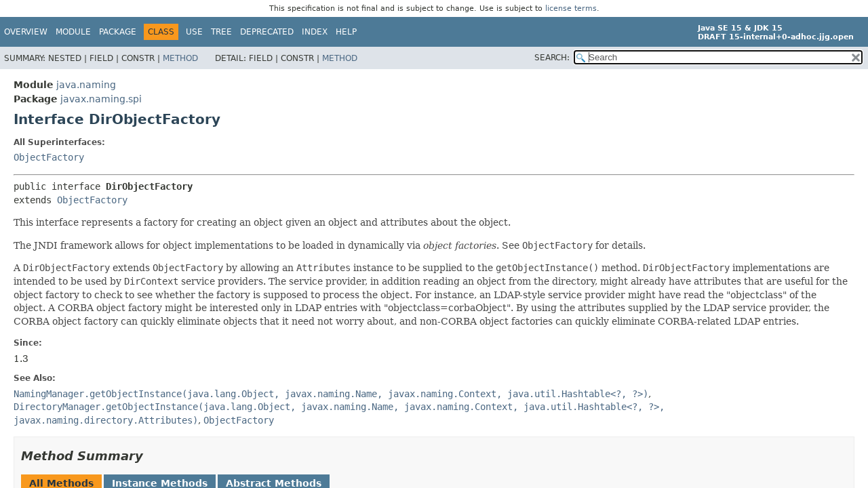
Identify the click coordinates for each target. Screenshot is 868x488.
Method (180, 58)
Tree (221, 32)
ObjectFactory (49, 157)
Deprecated (267, 32)
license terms (571, 8)
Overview (26, 32)
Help (346, 32)
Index (315, 32)
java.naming (86, 85)
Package (118, 32)
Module (73, 32)
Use (194, 32)
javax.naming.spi (101, 99)
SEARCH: (552, 58)
